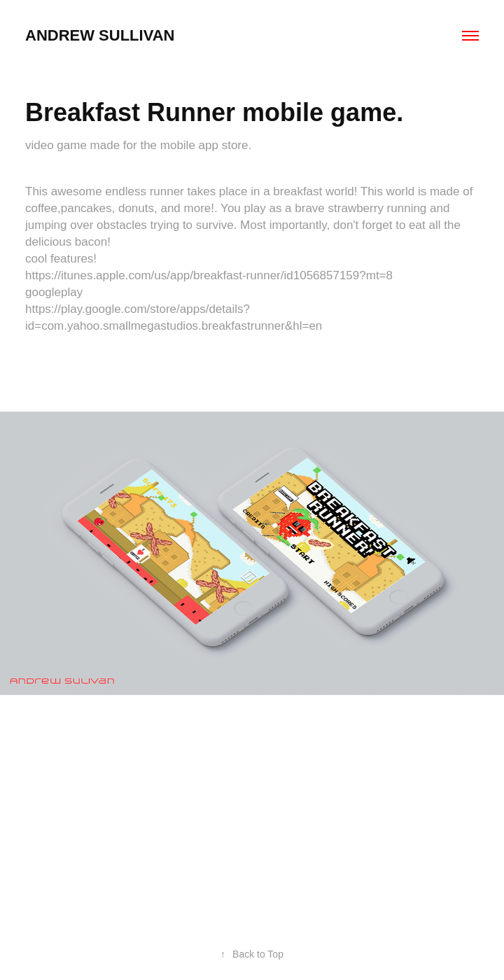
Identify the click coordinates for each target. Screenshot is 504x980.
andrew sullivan (100, 35)
